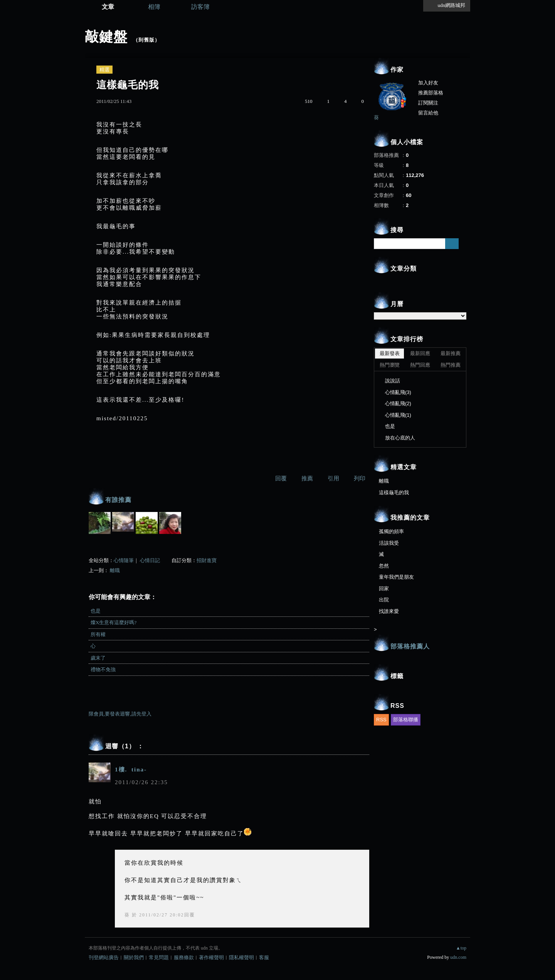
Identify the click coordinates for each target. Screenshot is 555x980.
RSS (381, 720)
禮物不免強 (103, 669)
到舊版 (146, 40)
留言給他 (428, 113)
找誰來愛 (389, 611)
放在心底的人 (400, 438)
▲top (461, 948)
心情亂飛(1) (398, 415)
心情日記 (150, 560)
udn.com (458, 957)
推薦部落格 (431, 93)
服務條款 (184, 957)
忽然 (384, 566)
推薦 (307, 478)
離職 (115, 570)
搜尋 (452, 244)
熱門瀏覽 (390, 365)
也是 (96, 611)
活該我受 (389, 543)
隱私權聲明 (241, 957)
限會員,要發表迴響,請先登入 (120, 714)
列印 (360, 478)
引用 (333, 478)
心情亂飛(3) (398, 392)
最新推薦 (451, 353)
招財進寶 (207, 560)
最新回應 (420, 353)
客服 (264, 957)
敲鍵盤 (106, 37)
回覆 (281, 478)
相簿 (154, 7)
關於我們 (134, 957)
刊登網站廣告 (104, 957)
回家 (384, 589)
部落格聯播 (406, 720)
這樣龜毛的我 (394, 493)
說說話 (393, 381)
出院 (384, 600)
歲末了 (98, 658)
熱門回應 (420, 365)
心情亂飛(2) (398, 403)
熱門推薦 (451, 365)
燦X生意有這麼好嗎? (114, 622)
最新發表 (390, 353)
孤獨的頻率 (391, 531)
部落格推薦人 (410, 646)
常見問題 (159, 957)
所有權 (98, 634)
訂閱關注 (428, 103)
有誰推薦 (118, 500)
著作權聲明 (211, 957)
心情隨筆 (124, 560)
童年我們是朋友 (396, 577)
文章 (108, 7)
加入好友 (428, 83)
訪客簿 (200, 7)
